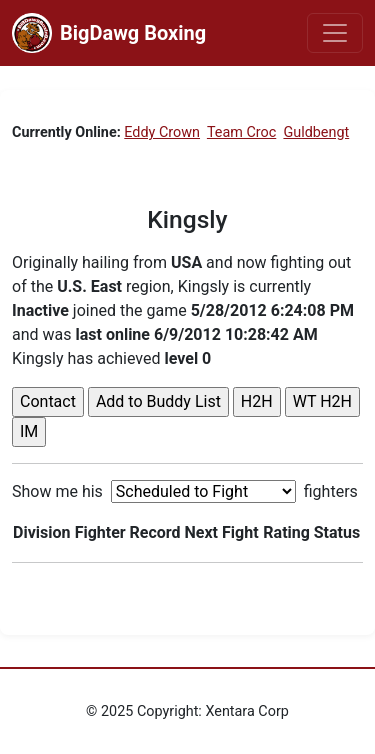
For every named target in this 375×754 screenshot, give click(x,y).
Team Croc (241, 132)
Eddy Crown (162, 132)
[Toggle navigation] (335, 33)
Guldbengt (316, 132)
